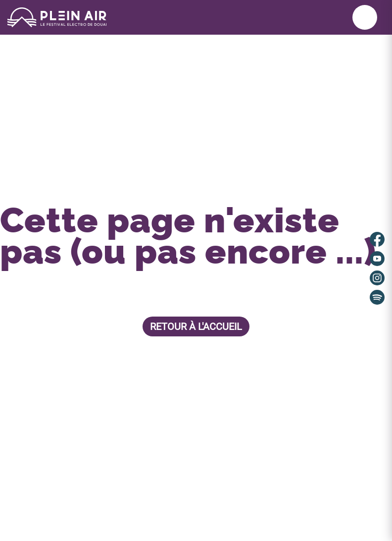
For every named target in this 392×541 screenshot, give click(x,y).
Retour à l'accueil (196, 326)
